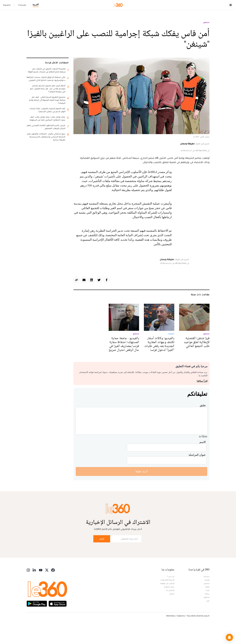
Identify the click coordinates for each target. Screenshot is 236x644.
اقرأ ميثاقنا (202, 400)
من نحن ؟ (171, 595)
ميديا (208, 609)
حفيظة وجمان (187, 162)
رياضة (207, 613)
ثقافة (207, 606)
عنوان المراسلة (197, 474)
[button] (229, 637)
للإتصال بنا (170, 609)
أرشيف (172, 613)
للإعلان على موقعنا (167, 602)
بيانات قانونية (169, 606)
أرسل (102, 558)
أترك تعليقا (142, 490)
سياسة (207, 595)
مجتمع (206, 41)
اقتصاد (207, 599)
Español (7, 5)
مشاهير (207, 616)
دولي (208, 620)
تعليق (203, 424)
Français (22, 5)
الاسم (203, 461)
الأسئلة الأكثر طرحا (167, 599)
